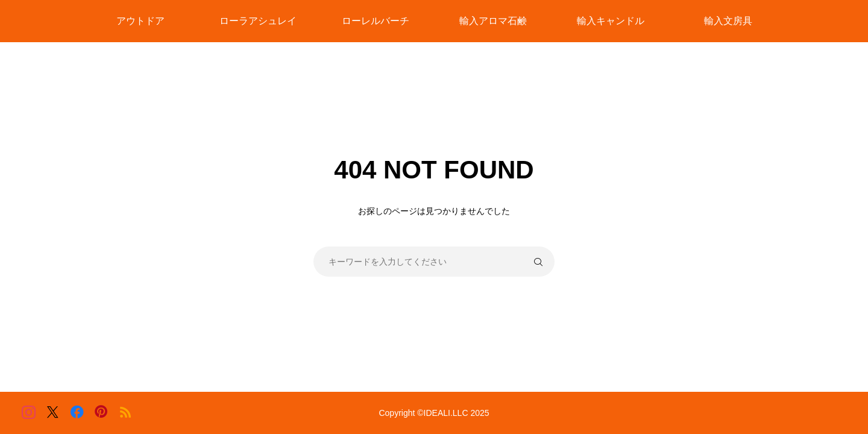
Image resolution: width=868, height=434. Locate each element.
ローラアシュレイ (258, 21)
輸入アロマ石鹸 (493, 21)
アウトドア (140, 21)
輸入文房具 (728, 21)
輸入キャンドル (611, 21)
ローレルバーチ (376, 21)
